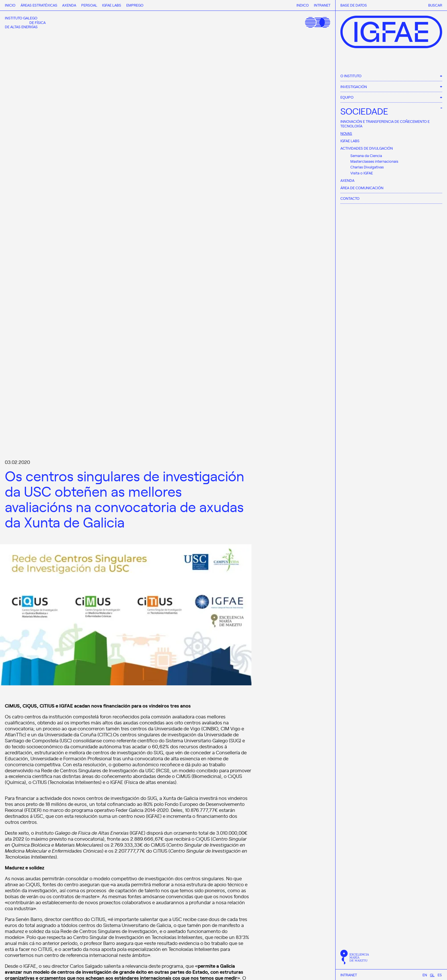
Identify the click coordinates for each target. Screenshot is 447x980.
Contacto (350, 198)
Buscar (435, 5)
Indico (303, 5)
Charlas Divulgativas (367, 167)
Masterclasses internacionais (374, 161)
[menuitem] (425, 975)
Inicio (10, 5)
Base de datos (354, 5)
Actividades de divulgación (367, 148)
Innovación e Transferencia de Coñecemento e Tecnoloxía (385, 124)
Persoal (89, 5)
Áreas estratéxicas (39, 5)
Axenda (347, 180)
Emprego (135, 5)
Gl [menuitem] (432, 975)
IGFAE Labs (350, 141)
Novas (346, 133)
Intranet (349, 975)
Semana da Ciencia (366, 155)
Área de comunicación (362, 188)
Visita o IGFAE (362, 173)
